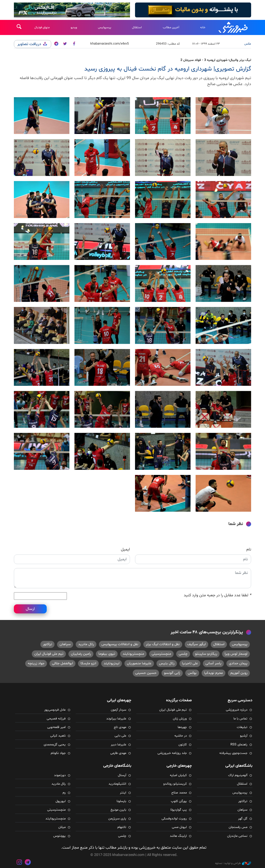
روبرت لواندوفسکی (174, 819)
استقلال (137, 27)
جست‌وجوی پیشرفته (233, 753)
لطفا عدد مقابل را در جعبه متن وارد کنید (217, 595)
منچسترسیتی (161, 654)
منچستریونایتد (133, 654)
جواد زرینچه (36, 663)
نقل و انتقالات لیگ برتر (163, 644)
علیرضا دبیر (118, 745)
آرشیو (244, 736)
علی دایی (120, 736)
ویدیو (74, 27)
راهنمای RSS (239, 745)
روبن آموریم (239, 673)
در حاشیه (181, 736)
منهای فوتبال (42, 27)
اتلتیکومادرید (117, 784)
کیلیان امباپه (178, 775)
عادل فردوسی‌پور (55, 710)
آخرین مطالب (171, 27)
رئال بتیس (167, 663)
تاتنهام (122, 827)
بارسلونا (121, 801)
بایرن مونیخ (118, 810)
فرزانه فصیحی (56, 719)
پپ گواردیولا (179, 810)
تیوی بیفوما (107, 654)
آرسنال (122, 775)
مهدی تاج (120, 727)
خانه (203, 27)
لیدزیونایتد (112, 663)
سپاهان (65, 644)
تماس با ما (240, 719)
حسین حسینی (146, 673)
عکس (248, 44)
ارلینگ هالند (178, 836)
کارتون (183, 745)
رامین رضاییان (81, 654)
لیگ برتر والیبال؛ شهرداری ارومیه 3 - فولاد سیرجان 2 (216, 60)
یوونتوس (59, 836)
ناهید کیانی (58, 736)
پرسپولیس (104, 27)
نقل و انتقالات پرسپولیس (120, 644)
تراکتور (47, 644)
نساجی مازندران (237, 836)
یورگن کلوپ (179, 801)
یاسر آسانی (213, 663)
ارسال (30, 609)
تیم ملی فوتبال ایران (49, 654)
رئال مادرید (86, 644)
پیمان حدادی (238, 663)
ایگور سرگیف (196, 644)
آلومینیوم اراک (238, 775)
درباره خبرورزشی (237, 710)
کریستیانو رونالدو (175, 784)
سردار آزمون (118, 710)
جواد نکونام (58, 753)
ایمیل (125, 549)
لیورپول (61, 801)
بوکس (192, 673)
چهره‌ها (182, 727)
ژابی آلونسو (172, 673)
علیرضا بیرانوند (116, 719)
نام (249, 549)
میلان (62, 827)
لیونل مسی (179, 827)
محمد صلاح (179, 793)
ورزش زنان (180, 719)
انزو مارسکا (88, 663)
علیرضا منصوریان (139, 663)
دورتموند (60, 775)
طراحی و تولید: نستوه (233, 863)
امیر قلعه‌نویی (56, 727)
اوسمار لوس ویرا (236, 654)
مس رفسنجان (238, 827)
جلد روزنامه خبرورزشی (172, 753)
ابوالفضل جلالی (62, 663)
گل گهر (243, 819)
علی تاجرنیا (190, 663)
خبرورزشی (233, 27)
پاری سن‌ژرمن (117, 819)
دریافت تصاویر (33, 44)
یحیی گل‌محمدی (55, 745)
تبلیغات (242, 727)
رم (64, 793)
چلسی (183, 654)
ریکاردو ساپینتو (206, 654)
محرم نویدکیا (214, 673)
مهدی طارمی (118, 753)
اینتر (123, 793)
